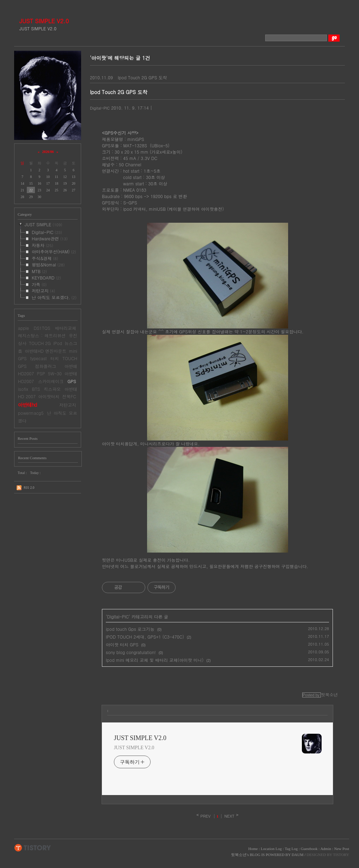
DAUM (298, 855)
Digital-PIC (100, 108)
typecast (39, 358)
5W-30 (55, 373)
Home (253, 849)
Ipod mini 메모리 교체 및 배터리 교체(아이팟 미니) (155, 660)
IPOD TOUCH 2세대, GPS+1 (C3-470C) (145, 637)
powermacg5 (31, 413)
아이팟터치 (49, 396)
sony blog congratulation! (131, 652)
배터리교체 (66, 328)
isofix (23, 389)
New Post (342, 849)
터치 (55, 358)
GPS (72, 381)
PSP (41, 373)
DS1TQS (42, 328)
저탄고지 (68, 405)
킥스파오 (52, 389)
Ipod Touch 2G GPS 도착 (142, 77)
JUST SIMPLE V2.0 (44, 21)
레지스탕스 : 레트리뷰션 (42, 335)
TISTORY (33, 848)
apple (23, 328)
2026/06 (48, 152)
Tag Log (291, 849)
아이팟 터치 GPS (122, 644)
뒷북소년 (239, 855)
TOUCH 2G (40, 343)
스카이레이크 (51, 381)
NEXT (229, 816)
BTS (36, 389)
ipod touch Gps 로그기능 (130, 629)
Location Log (271, 849)
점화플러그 (45, 366)
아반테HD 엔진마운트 (45, 351)
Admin (326, 849)
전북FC (69, 396)
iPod (58, 343)
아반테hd (27, 405)
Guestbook (309, 849)
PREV (205, 816)
